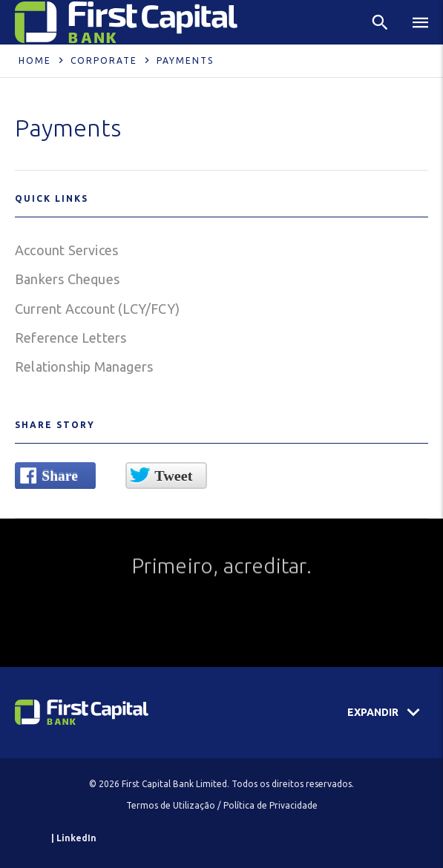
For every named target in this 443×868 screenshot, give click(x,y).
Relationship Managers (84, 366)
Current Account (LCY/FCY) (97, 309)
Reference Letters (70, 338)
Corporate (104, 60)
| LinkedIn (74, 838)
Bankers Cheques (67, 279)
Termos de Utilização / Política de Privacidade (222, 805)
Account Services (66, 250)
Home (35, 60)
